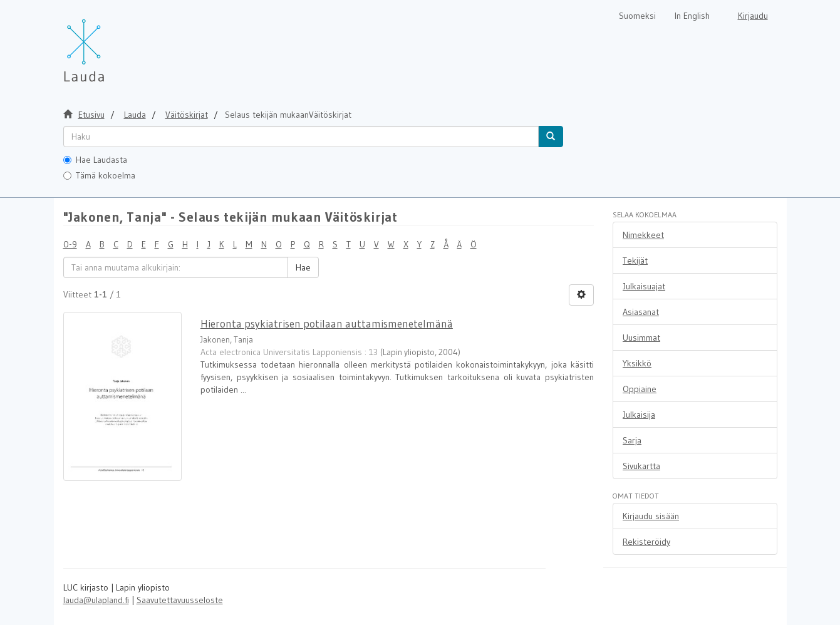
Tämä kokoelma (99, 175)
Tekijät (635, 261)
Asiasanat (641, 312)
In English (692, 16)
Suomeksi (637, 16)
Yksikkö (637, 363)
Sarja (632, 440)
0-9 (70, 244)
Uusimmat (641, 338)
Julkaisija (639, 415)
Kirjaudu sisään (651, 516)
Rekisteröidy (646, 542)
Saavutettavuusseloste (180, 600)
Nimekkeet (643, 235)
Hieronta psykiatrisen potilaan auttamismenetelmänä (327, 323)
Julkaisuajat (644, 286)
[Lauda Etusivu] (110, 44)
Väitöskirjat (187, 115)
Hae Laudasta (95, 160)
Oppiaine (640, 389)
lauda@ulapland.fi (96, 600)
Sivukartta (641, 466)
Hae (303, 267)
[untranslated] (301, 137)
